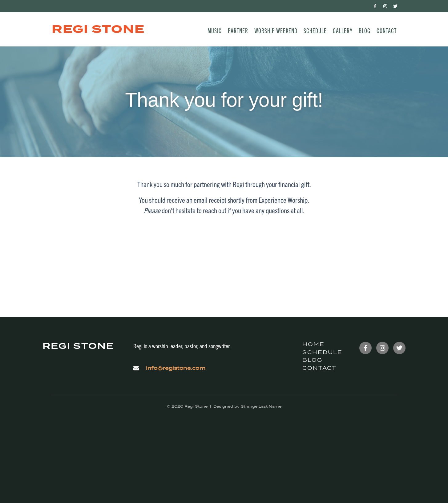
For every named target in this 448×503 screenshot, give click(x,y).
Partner (238, 30)
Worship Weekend (276, 30)
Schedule (315, 30)
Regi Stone (98, 29)
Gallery (343, 30)
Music (215, 30)
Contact (387, 30)
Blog (365, 30)
